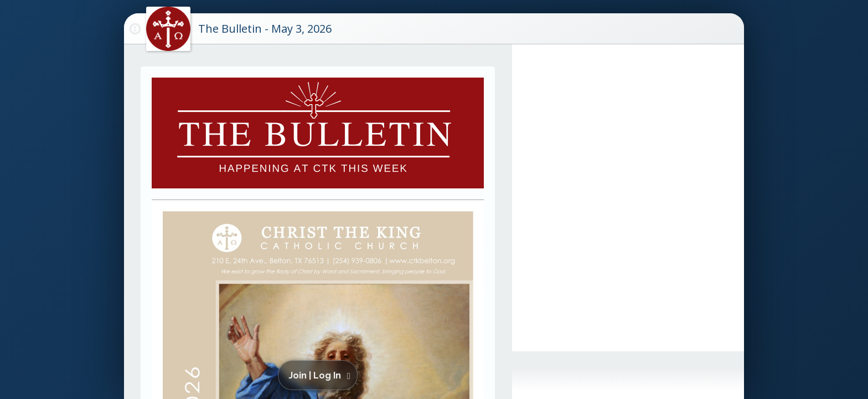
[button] (320, 375)
